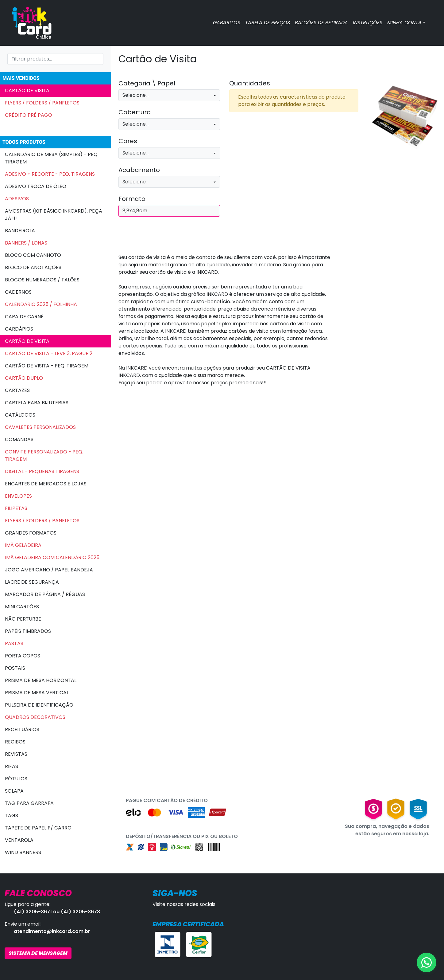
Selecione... (135, 95)
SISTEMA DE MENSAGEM (38, 953)
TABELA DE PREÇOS (268, 23)
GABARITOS (227, 23)
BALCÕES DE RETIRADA (321, 23)
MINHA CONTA (404, 23)
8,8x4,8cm (135, 211)
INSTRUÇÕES (368, 23)
